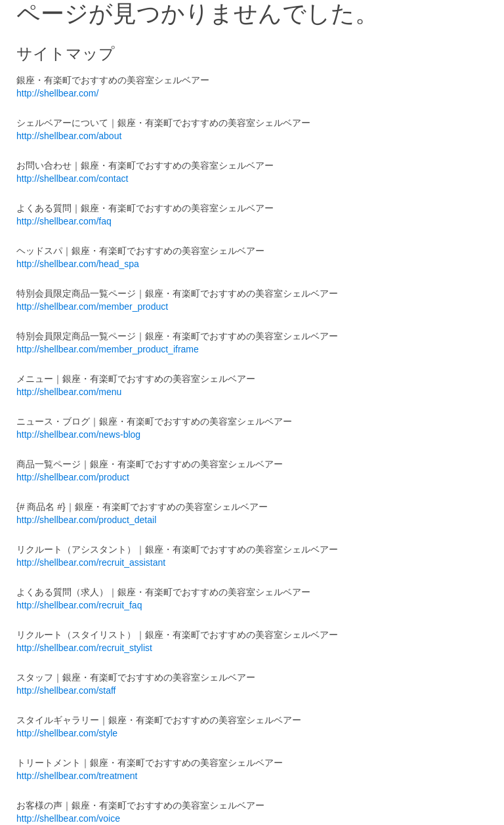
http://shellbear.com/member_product (92, 307)
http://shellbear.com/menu (69, 392)
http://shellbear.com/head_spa (78, 264)
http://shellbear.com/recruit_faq (79, 605)
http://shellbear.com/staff (66, 690)
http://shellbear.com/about (69, 136)
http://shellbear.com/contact (72, 179)
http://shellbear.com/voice (68, 818)
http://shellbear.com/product (73, 477)
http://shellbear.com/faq (64, 221)
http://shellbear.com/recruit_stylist (84, 648)
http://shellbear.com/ (57, 93)
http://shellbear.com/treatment (77, 776)
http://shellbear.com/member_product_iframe (108, 349)
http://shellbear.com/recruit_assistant (91, 562)
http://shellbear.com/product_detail (86, 520)
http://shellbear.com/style (67, 733)
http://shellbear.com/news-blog (78, 434)
